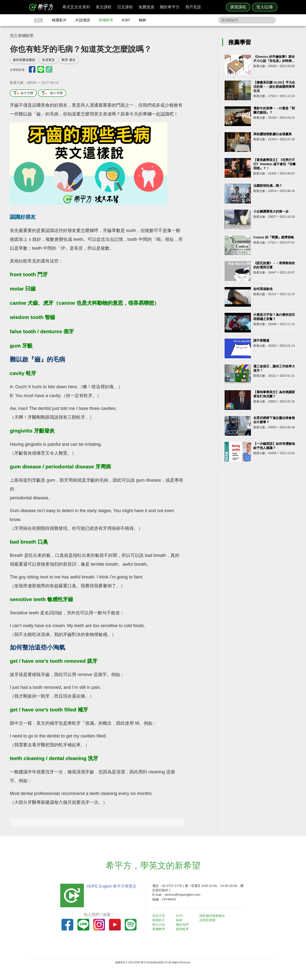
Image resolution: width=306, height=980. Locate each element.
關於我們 (183, 925)
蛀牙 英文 (69, 60)
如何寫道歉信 (263, 289)
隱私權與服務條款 (212, 916)
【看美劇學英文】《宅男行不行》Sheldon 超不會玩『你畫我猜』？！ (275, 164)
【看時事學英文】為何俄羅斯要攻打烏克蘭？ (274, 394)
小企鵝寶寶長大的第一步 (271, 211)
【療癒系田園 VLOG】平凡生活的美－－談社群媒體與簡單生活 (274, 87)
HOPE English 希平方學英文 (111, 886)
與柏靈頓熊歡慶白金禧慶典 (273, 134)
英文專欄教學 (22, 36)
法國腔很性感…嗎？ (268, 186)
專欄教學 (106, 20)
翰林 (142, 20)
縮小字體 (52, 93)
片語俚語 (83, 20)
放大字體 (23, 93)
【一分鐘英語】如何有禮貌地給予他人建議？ (274, 446)
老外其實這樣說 (24, 60)
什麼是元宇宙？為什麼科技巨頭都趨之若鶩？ (274, 317)
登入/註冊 (265, 7)
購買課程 (238, 7)
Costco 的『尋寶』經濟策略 (274, 237)
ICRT (126, 20)
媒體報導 (183, 929)
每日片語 (159, 925)
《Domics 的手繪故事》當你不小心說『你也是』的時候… (274, 59)
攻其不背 (159, 916)
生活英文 (48, 60)
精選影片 (59, 20)
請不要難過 (261, 340)
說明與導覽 (207, 920)
